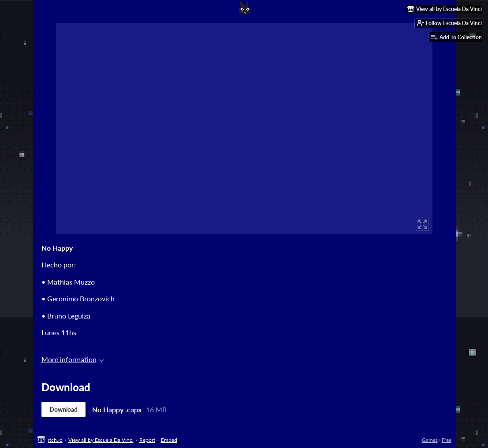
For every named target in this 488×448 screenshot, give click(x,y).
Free (447, 440)
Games (430, 440)
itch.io (55, 440)
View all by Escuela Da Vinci (101, 440)
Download (63, 409)
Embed (169, 440)
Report (147, 440)
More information (73, 359)
